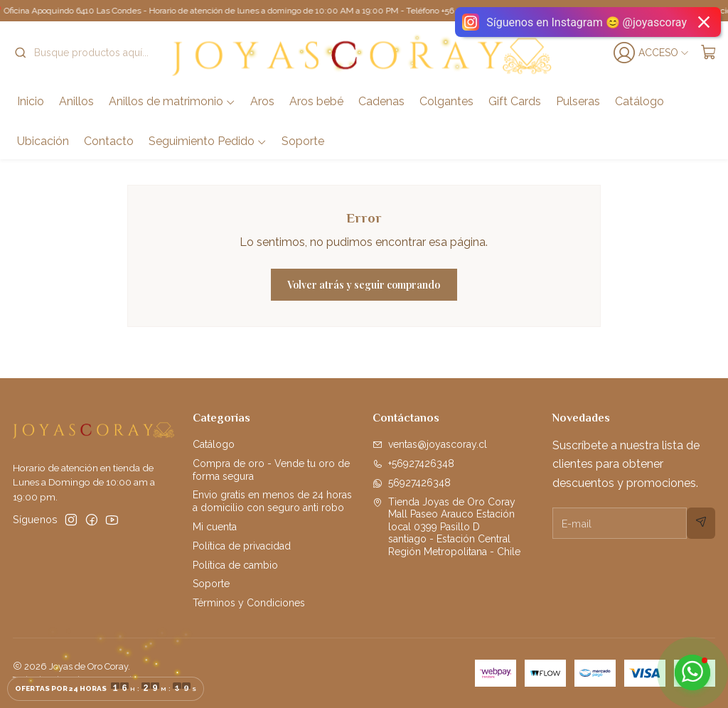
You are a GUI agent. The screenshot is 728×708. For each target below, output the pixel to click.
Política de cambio (235, 565)
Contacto (109, 141)
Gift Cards (515, 101)
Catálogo (639, 101)
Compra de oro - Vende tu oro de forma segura (271, 470)
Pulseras (578, 101)
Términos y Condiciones (249, 603)
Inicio (31, 101)
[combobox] (87, 53)
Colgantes (446, 101)
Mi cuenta (215, 527)
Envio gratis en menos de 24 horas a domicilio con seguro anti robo (272, 501)
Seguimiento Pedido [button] (208, 141)
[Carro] (708, 53)
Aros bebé (316, 101)
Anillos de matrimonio (172, 101)
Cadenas (381, 101)
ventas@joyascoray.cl (430, 444)
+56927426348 (413, 463)
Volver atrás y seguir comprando (364, 285)
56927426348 (412, 483)
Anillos (76, 101)
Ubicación (43, 141)
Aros (262, 101)
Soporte (303, 141)
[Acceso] (653, 53)
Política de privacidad (242, 546)
